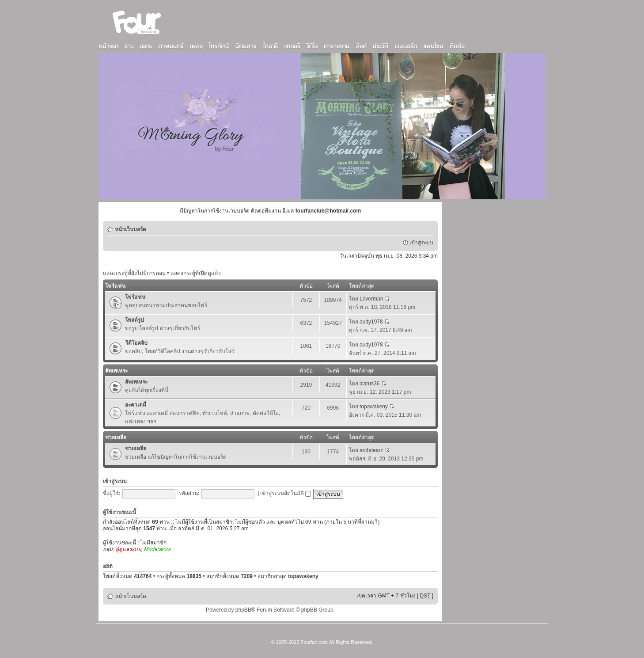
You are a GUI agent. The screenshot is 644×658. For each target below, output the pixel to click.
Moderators (157, 549)
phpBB (243, 610)
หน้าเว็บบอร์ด (131, 229)
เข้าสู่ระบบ (421, 243)
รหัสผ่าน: (189, 493)
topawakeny (374, 407)
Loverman (371, 299)
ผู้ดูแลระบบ (129, 549)
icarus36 (369, 384)
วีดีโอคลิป (136, 343)
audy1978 (371, 322)
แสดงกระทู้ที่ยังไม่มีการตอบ (134, 273)
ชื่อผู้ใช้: (112, 493)
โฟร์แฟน (115, 286)
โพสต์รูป (134, 320)
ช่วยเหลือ (116, 437)
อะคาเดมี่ (136, 405)
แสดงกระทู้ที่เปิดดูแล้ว (196, 273)
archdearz (371, 450)
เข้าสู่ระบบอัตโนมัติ (286, 493)
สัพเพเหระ (116, 371)
